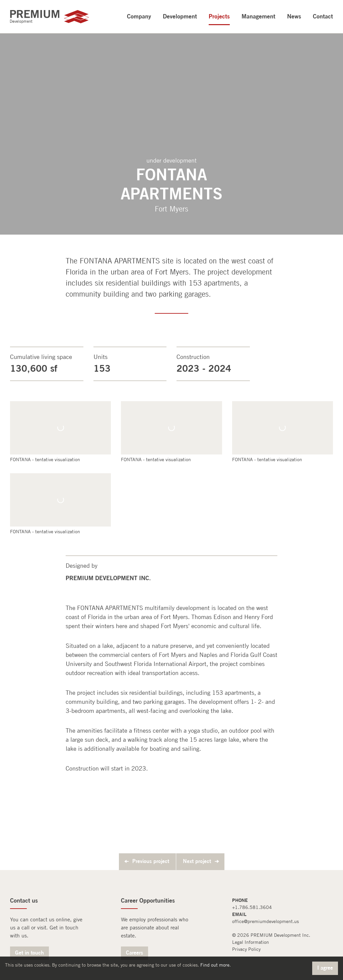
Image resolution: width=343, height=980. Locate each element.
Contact (323, 16)
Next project (197, 861)
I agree (325, 968)
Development (180, 16)
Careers (134, 953)
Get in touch (29, 953)
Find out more (215, 965)
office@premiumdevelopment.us (265, 921)
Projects (219, 16)
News (294, 16)
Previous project (151, 861)
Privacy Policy (246, 949)
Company (139, 16)
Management (258, 16)
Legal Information (251, 942)
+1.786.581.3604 (252, 907)
